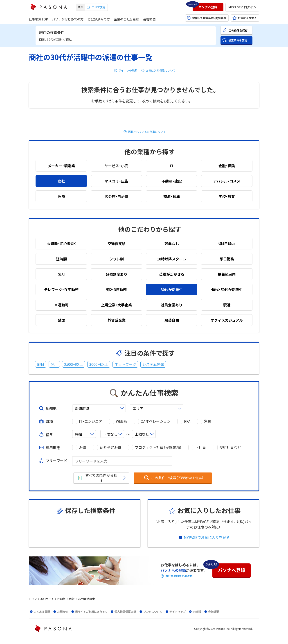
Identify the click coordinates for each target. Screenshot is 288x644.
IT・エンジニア (91, 421)
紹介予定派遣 (110, 447)
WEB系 (121, 421)
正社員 (200, 447)
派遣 (83, 447)
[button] (208, 7)
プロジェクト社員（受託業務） (158, 447)
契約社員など (230, 447)
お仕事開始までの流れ (179, 576)
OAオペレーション (156, 421)
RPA (187, 421)
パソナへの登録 (173, 570)
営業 (207, 421)
